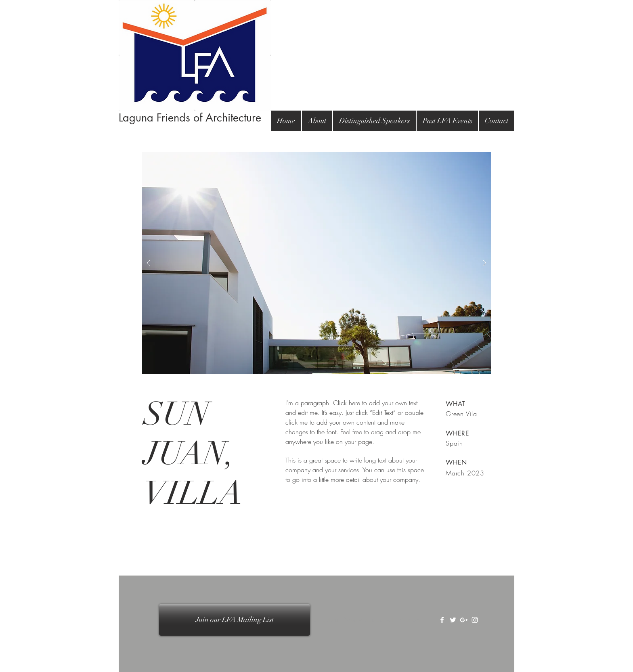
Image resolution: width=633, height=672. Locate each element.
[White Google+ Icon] (464, 620)
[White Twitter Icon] (453, 620)
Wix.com (411, 619)
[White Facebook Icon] (442, 620)
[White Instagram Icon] (475, 620)
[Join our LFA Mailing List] (235, 620)
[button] (316, 263)
